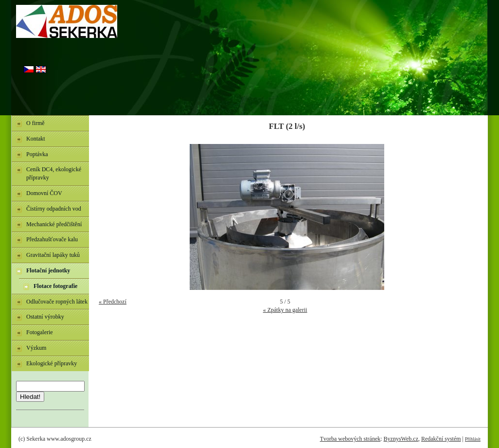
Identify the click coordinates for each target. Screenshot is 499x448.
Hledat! (30, 397)
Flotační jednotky (48, 270)
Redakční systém (441, 439)
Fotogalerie (40, 332)
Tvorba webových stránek (350, 439)
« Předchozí (113, 302)
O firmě (36, 123)
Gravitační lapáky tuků (53, 255)
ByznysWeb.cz (401, 439)
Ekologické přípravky (52, 363)
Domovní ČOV (44, 193)
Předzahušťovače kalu (52, 239)
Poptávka (37, 154)
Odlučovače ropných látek (57, 302)
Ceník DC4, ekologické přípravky (54, 173)
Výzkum (36, 348)
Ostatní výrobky (45, 317)
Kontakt (36, 139)
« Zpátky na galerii (285, 310)
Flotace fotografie (55, 286)
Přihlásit (473, 439)
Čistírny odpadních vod (54, 209)
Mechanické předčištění (54, 224)
